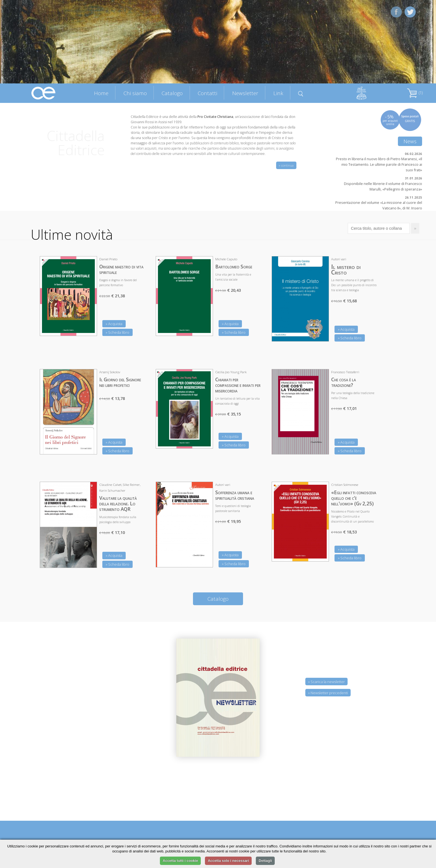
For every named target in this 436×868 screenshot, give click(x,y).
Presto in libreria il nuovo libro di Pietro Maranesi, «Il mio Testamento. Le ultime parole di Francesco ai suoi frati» (379, 164)
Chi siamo (135, 93)
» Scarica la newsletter (326, 682)
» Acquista (114, 324)
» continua (286, 165)
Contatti (207, 93)
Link (278, 93)
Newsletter (245, 93)
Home (101, 93)
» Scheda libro (117, 332)
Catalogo (172, 93)
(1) (415, 93)
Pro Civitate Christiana (215, 117)
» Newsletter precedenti (328, 693)
